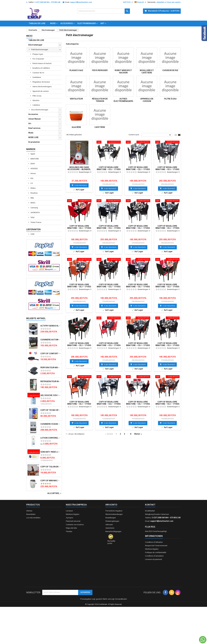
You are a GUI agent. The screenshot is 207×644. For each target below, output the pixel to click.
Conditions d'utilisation (154, 542)
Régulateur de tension (41, 82)
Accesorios (67, 24)
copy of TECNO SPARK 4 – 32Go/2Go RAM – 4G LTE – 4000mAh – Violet (51, 410)
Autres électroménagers (42, 87)
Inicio (29, 36)
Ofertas (29, 511)
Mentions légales (73, 514)
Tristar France (36, 222)
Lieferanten (33, 230)
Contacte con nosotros (75, 525)
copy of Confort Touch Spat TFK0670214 (51, 354)
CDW (32, 234)
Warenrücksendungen (114, 514)
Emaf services (34, 128)
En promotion (34, 142)
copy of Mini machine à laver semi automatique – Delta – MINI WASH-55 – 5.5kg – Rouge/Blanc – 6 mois (51, 481)
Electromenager (87, 24)
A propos (69, 518)
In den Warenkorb (79, 185)
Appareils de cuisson (41, 91)
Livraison (69, 511)
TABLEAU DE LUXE (37, 24)
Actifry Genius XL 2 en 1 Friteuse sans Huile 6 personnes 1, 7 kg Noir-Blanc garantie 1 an (51, 326)
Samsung (34, 208)
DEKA (32, 164)
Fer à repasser (38, 59)
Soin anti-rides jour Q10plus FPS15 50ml (51, 452)
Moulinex (34, 193)
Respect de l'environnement (156, 546)
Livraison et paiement (154, 559)
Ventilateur (37, 77)
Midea (33, 188)
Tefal (32, 218)
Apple (33, 154)
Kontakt (150, 505)
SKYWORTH (35, 213)
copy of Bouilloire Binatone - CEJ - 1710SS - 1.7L (109, 169)
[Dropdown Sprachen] (140, 2)
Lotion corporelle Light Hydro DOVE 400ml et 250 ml (51, 438)
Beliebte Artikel (36, 318)
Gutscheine (110, 528)
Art (102, 24)
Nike (32, 198)
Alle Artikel (55, 493)
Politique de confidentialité (156, 553)
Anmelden (160, 2)
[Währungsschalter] (128, 2)
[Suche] (103, 11)
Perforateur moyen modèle (51, 368)
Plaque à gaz (38, 54)
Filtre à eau (37, 96)
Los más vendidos (33, 518)
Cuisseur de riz (38, 73)
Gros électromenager (40, 110)
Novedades (31, 514)
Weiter (138, 434)
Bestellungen (111, 518)
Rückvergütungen (112, 521)
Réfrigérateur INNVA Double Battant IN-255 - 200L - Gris (51, 382)
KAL (32, 178)
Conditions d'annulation (154, 556)
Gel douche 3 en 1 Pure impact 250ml (51, 395)
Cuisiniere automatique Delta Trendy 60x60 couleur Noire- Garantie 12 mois (51, 340)
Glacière (36, 101)
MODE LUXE (33, 138)
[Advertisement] (103, 604)
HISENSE (34, 169)
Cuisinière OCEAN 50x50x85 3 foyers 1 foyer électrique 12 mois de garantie (51, 424)
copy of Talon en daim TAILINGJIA (51, 467)
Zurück (109, 434)
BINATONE (34, 159)
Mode (53, 24)
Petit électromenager (40, 50)
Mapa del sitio (71, 528)
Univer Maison (35, 119)
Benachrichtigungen (113, 532)
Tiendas (69, 532)
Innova (33, 174)
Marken (31, 149)
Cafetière (36, 105)
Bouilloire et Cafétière (41, 68)
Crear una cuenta (173, 2)
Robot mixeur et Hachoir (42, 64)
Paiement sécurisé (73, 521)
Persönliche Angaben (114, 511)
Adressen (109, 525)
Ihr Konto (111, 505)
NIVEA (33, 203)
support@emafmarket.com (81, 2)
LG (31, 183)
